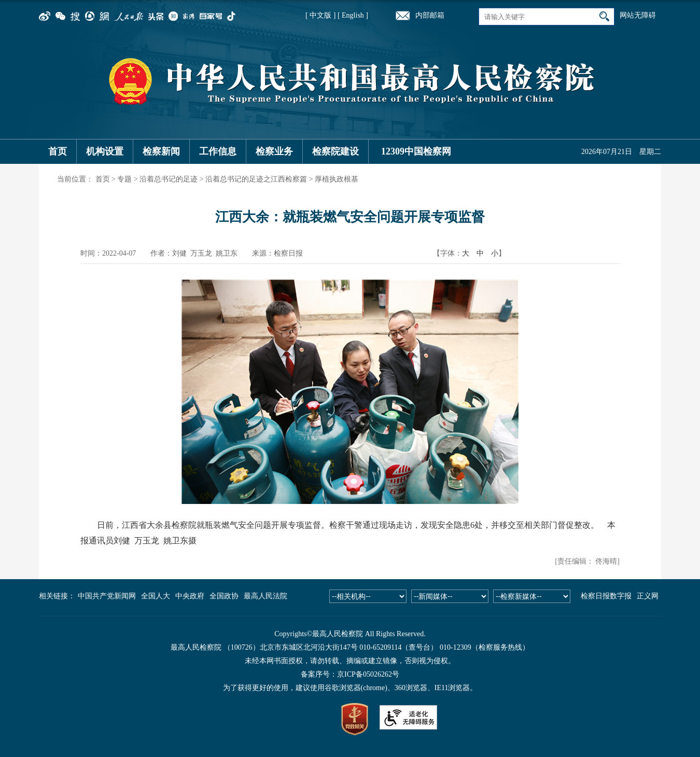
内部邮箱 (430, 15)
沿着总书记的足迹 (169, 179)
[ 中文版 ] (320, 15)
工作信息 (218, 151)
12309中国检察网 (416, 151)
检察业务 (274, 151)
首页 (58, 151)
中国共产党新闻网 (107, 596)
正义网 (648, 596)
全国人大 (156, 596)
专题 (124, 179)
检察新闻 (161, 151)
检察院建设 (335, 151)
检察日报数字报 (606, 596)
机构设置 (105, 151)
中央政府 (190, 596)
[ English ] (353, 15)
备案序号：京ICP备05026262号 (350, 674)
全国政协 (224, 596)
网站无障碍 (638, 15)
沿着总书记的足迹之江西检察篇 (256, 179)
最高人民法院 (265, 596)
